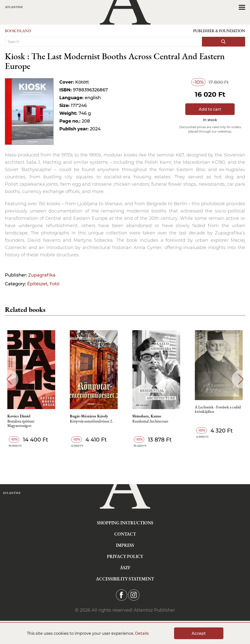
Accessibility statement (125, 579)
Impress (125, 545)
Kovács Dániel (19, 416)
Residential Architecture (150, 421)
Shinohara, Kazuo (147, 416)
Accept (199, 633)
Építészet (37, 284)
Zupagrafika (42, 275)
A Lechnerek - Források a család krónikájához (218, 409)
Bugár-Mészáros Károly (89, 416)
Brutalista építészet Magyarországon (21, 424)
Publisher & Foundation (219, 31)
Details (142, 633)
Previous (9, 379)
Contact (125, 534)
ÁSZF (125, 568)
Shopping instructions (125, 523)
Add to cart (210, 109)
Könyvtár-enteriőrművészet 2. (91, 421)
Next (241, 379)
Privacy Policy (125, 556)
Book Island (18, 31)
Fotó (54, 284)
